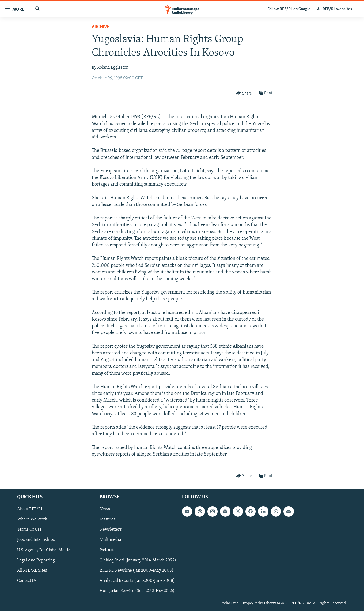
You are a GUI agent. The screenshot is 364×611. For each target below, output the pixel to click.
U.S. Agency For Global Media (44, 550)
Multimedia (110, 540)
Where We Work (32, 520)
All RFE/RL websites (335, 9)
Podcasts (107, 550)
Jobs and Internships (36, 540)
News (105, 509)
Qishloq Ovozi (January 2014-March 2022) (138, 560)
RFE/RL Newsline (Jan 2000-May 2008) (136, 571)
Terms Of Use (29, 530)
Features (107, 520)
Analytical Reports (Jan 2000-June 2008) (137, 581)
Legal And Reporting (36, 560)
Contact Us (27, 581)
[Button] (244, 93)
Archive (101, 27)
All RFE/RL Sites (32, 571)
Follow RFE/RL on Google (289, 9)
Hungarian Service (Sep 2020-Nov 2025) (137, 591)
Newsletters (111, 530)
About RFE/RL (30, 509)
